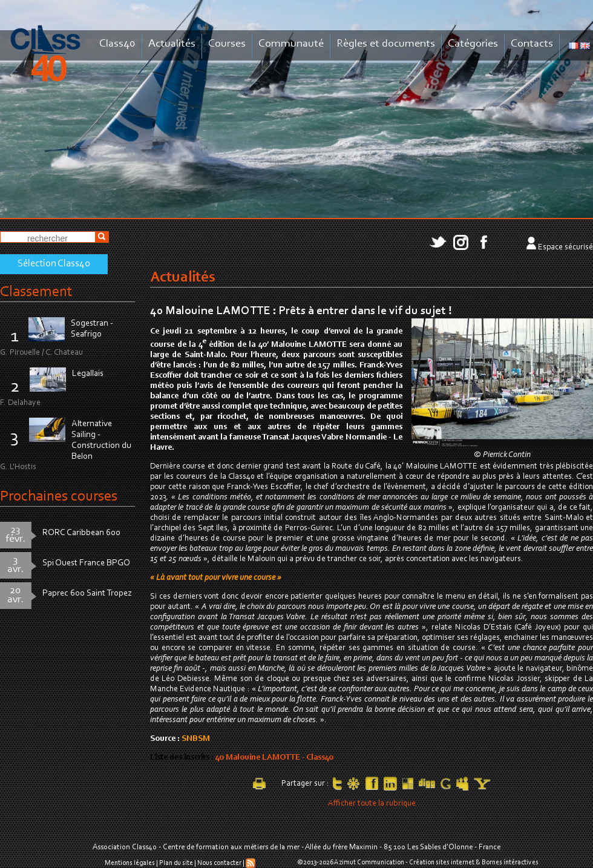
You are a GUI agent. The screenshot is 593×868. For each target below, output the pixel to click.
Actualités (172, 44)
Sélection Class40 (54, 264)
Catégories (473, 44)
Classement (36, 292)
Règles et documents (386, 44)
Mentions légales (130, 863)
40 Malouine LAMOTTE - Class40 (274, 758)
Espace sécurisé (565, 248)
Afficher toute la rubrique (372, 804)
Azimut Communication (369, 863)
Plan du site (176, 863)
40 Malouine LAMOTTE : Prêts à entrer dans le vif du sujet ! (301, 311)
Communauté (291, 44)
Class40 (117, 44)
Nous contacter (219, 863)
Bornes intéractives (510, 863)
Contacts (532, 44)
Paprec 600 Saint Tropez (87, 593)
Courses (227, 44)
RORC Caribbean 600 (81, 533)
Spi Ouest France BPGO (86, 563)
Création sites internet (442, 863)
